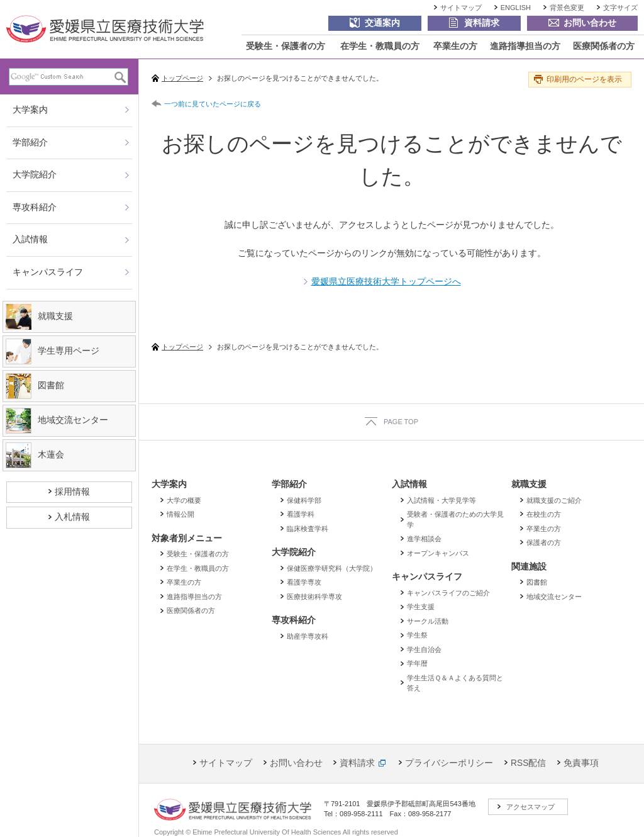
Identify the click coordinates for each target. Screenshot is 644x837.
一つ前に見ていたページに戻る (213, 104)
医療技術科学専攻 (314, 597)
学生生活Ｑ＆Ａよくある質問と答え (455, 683)
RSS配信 (528, 763)
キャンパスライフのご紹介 (448, 593)
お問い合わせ (296, 763)
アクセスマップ (530, 807)
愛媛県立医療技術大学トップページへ (386, 282)
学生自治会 (424, 649)
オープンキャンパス (438, 553)
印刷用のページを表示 (584, 79)
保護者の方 (544, 542)
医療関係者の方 (604, 46)
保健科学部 (304, 500)
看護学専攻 (304, 582)
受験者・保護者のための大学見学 (455, 520)
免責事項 (581, 763)
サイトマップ (461, 8)
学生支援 (421, 607)
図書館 (537, 582)
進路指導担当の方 (525, 46)
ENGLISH (516, 8)
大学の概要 (184, 500)
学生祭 (417, 635)
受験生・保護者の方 (286, 46)
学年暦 (417, 663)
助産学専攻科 (308, 636)
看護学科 (301, 514)
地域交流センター (554, 597)
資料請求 (357, 763)
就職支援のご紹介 (554, 500)
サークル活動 (428, 621)
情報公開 (180, 514)
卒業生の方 (455, 46)
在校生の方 (544, 514)
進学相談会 (424, 539)
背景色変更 (567, 8)
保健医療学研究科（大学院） (332, 568)
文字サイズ (620, 8)
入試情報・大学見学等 (441, 500)
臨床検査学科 (308, 529)
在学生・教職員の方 (380, 46)
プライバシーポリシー (449, 763)
